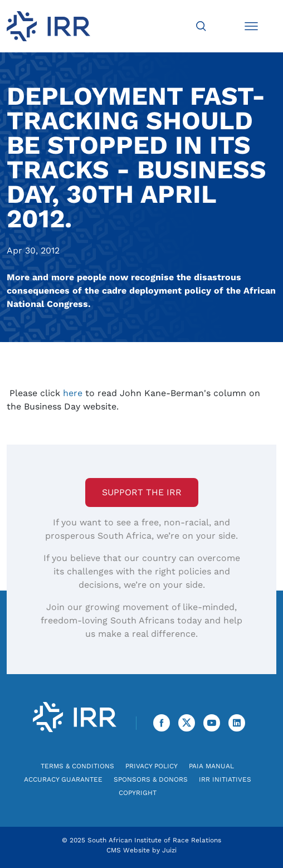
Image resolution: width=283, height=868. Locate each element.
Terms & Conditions (77, 766)
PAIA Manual (211, 766)
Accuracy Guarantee (63, 779)
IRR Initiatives (225, 779)
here (73, 393)
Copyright (138, 793)
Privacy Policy (152, 766)
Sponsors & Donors (151, 779)
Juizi (169, 850)
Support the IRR (142, 492)
